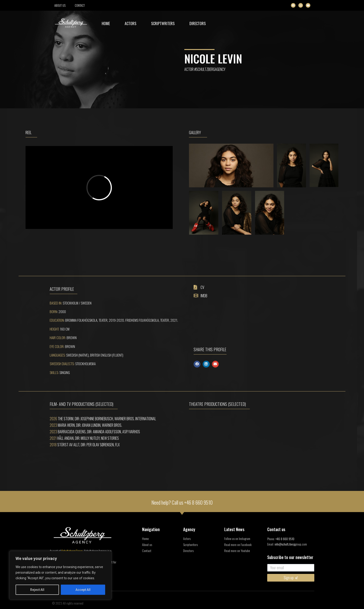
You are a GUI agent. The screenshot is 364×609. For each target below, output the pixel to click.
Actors (130, 23)
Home (106, 23)
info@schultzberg (285, 544)
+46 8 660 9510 (198, 502)
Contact (80, 5)
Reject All (37, 590)
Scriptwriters (163, 23)
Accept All (83, 590)
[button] (197, 364)
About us (60, 5)
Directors (198, 23)
